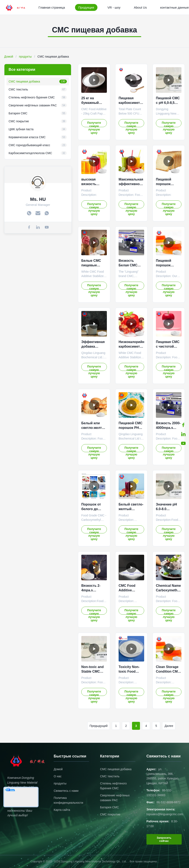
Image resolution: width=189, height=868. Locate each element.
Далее (169, 726)
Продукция (86, 7)
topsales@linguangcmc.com (165, 814)
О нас (58, 776)
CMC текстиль (110, 776)
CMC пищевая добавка (116, 769)
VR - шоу (114, 7)
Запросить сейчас (164, 839)
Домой (9, 57)
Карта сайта (62, 810)
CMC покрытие (110, 814)
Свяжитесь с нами (66, 791)
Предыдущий (99, 726)
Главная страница (52, 7)
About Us (140, 7)
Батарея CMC (110, 807)
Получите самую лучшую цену (94, 124)
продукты (25, 57)
